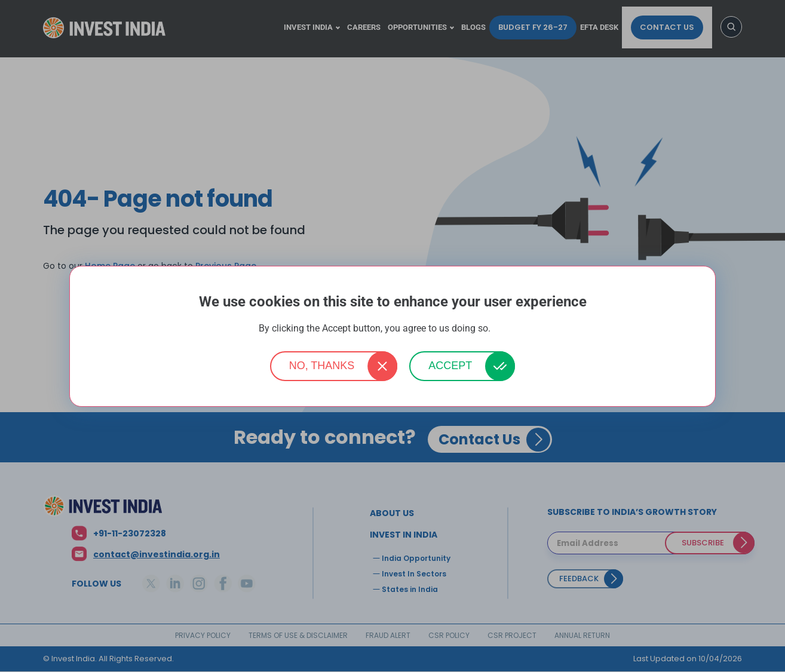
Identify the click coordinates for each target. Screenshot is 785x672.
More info (510, 329)
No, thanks (322, 366)
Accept (450, 366)
